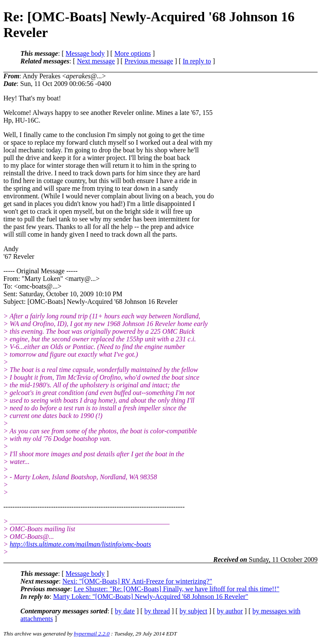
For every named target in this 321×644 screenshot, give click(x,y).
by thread (157, 611)
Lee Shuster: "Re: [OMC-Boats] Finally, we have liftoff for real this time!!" (176, 589)
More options (133, 53)
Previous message (149, 61)
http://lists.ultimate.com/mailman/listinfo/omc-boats (80, 544)
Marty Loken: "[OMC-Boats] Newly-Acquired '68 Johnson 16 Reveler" (151, 597)
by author (230, 611)
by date (125, 611)
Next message (96, 61)
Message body (85, 53)
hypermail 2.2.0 (92, 634)
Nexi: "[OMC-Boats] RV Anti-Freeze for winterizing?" (137, 581)
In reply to (197, 61)
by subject (193, 611)
